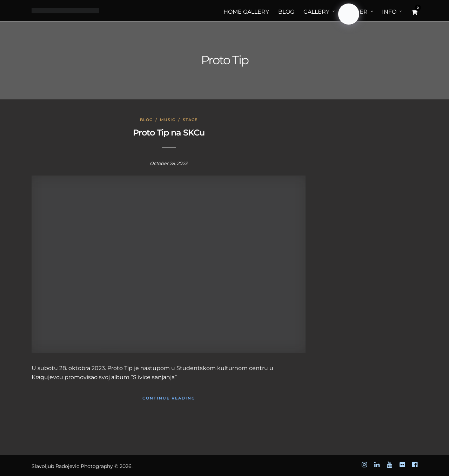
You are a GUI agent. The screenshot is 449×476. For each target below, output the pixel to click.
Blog (146, 120)
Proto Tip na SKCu (169, 133)
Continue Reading (169, 398)
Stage (190, 120)
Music (168, 120)
